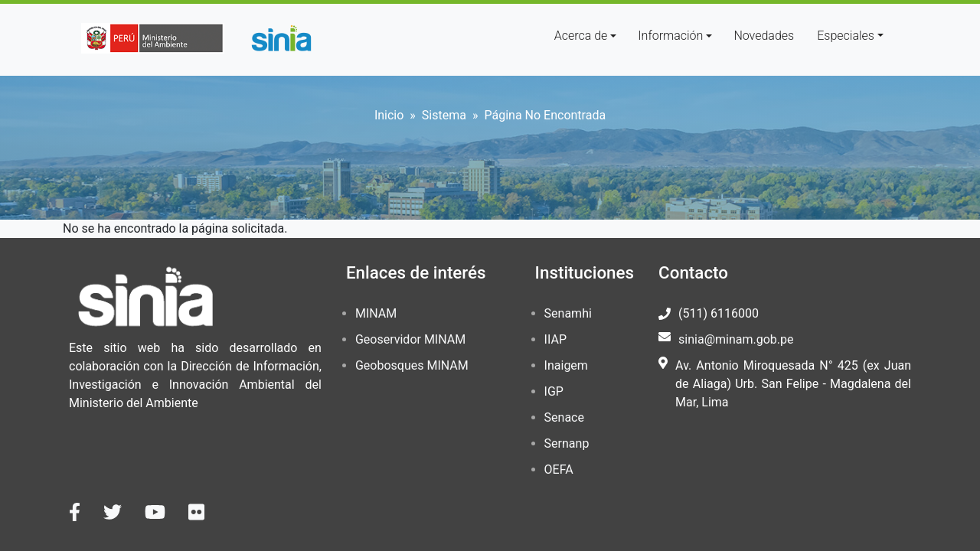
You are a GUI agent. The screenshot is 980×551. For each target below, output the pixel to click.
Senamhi (568, 313)
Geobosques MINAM (412, 365)
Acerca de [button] (581, 36)
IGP (554, 391)
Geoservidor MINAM (410, 339)
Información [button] (670, 36)
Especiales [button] (846, 36)
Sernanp (567, 443)
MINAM (376, 313)
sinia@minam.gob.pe (736, 339)
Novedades (764, 36)
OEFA (559, 469)
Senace (564, 417)
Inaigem (566, 365)
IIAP (555, 339)
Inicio (389, 115)
